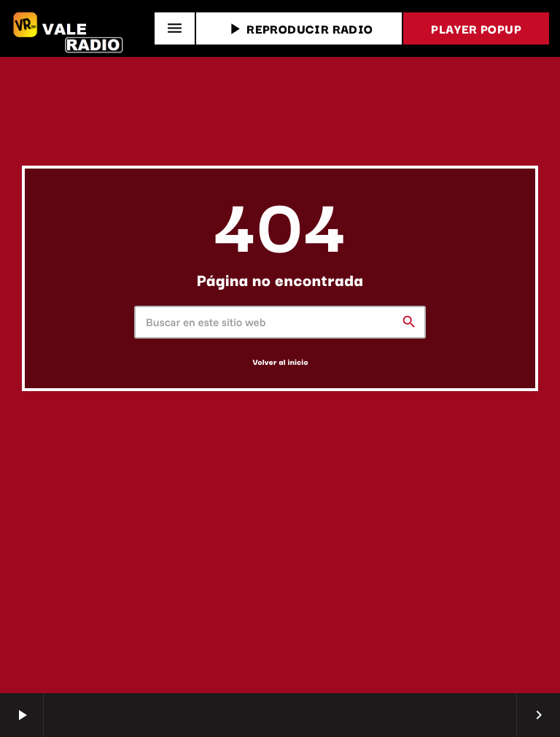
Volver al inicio (280, 362)
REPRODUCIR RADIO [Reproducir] (299, 28)
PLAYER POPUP (476, 28)
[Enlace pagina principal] (69, 28)
